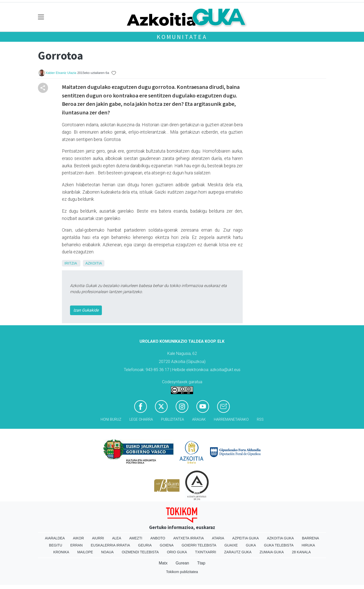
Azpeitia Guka (246, 538)
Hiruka (308, 545)
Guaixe (231, 545)
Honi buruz (111, 420)
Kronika (61, 552)
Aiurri (98, 538)
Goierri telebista (199, 545)
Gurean (182, 563)
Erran (76, 545)
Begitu (56, 545)
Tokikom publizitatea (182, 572)
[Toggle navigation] (41, 17)
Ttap (201, 563)
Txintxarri (206, 552)
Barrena (310, 538)
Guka (251, 545)
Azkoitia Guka (280, 538)
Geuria (145, 545)
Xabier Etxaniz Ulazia (61, 73)
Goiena (167, 545)
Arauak (199, 420)
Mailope (85, 552)
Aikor (78, 538)
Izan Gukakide (86, 310)
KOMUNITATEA (182, 37)
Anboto (158, 538)
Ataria (218, 538)
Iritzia (71, 263)
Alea (117, 538)
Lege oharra (141, 420)
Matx (163, 563)
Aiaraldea (55, 538)
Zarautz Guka (238, 552)
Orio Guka (177, 552)
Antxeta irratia (189, 538)
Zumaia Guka (272, 552)
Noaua (107, 552)
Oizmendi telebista (140, 552)
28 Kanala (301, 552)
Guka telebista (279, 545)
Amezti (136, 538)
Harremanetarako (231, 420)
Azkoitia (94, 263)
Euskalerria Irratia (110, 545)
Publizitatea (173, 420)
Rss (260, 420)
